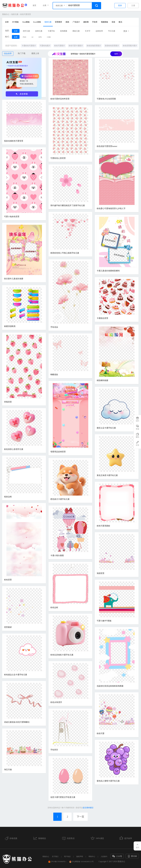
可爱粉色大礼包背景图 (106, 99)
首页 (34, 5)
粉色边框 (54, 608)
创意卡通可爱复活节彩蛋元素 (63, 797)
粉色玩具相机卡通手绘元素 (62, 655)
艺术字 (88, 31)
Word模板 (26, 22)
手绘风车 (54, 750)
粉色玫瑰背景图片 (94, 46)
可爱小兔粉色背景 (12, 217)
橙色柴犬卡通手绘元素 (60, 499)
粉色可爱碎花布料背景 (60, 99)
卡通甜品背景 (102, 318)
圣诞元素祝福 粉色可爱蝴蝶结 (17, 722)
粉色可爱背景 (26, 14)
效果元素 (39, 31)
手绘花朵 (54, 327)
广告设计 (76, 22)
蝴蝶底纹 (54, 375)
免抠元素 (15, 14)
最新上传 (35, 53)
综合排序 (8, 54)
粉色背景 (8, 580)
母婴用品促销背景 (58, 452)
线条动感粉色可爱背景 (14, 141)
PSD (24, 37)
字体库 (95, 22)
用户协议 (67, 857)
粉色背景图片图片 (130, 46)
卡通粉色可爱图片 (29, 46)
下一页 (80, 817)
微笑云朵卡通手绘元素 (106, 428)
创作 (116, 54)
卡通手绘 (51, 31)
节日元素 (112, 31)
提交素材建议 (88, 808)
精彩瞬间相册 (102, 380)
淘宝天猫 (8, 770)
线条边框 (8, 497)
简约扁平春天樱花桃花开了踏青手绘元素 (68, 206)
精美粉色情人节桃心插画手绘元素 (65, 253)
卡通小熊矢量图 (57, 556)
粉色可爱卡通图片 (76, 46)
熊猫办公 (6, 14)
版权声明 (80, 857)
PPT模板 (15, 22)
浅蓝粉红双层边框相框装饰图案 (110, 686)
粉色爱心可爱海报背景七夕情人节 (111, 209)
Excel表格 (37, 22)
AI (32, 37)
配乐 (121, 22)
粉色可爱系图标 (103, 526)
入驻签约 (104, 857)
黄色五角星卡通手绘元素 (107, 475)
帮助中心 (92, 857)
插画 (67, 22)
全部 (7, 22)
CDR (49, 37)
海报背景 (101, 573)
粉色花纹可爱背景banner (107, 146)
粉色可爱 (101, 733)
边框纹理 (99, 31)
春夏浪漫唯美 (10, 326)
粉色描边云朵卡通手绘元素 (16, 675)
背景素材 (8, 627)
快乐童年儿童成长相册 (14, 279)
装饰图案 (64, 31)
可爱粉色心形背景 (58, 158)
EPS (40, 37)
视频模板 (105, 22)
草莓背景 (8, 402)
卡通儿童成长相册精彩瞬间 (108, 271)
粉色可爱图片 (60, 46)
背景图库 (58, 22)
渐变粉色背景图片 (112, 46)
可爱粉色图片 (45, 46)
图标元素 (76, 31)
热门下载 (22, 53)
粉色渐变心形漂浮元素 (14, 449)
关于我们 (55, 857)
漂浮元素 (26, 31)
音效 (113, 22)
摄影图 (86, 22)
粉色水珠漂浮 (56, 702)
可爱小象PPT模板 (104, 621)
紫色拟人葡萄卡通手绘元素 (108, 781)
